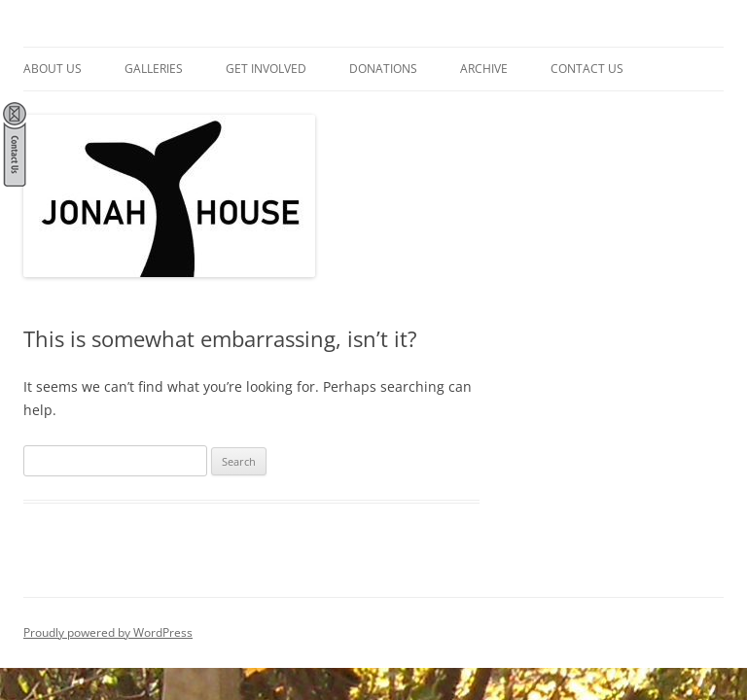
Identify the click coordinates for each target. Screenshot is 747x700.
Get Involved (266, 69)
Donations (383, 69)
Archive (484, 69)
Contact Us (587, 69)
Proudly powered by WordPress (108, 632)
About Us (53, 69)
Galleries (154, 69)
